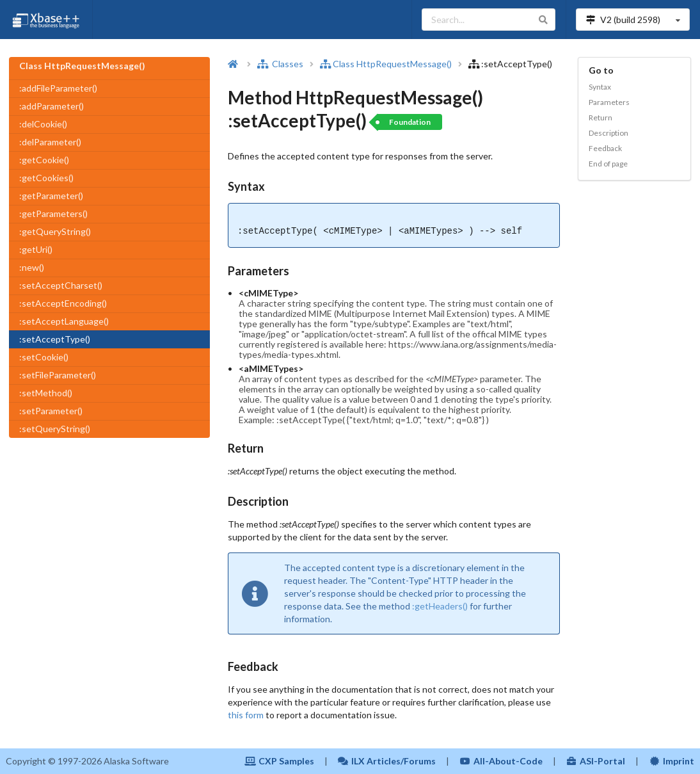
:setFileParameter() (58, 375)
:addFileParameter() (58, 88)
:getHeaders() (440, 606)
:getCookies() (46, 178)
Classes (280, 64)
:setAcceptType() (55, 339)
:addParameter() (52, 106)
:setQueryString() (55, 429)
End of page (608, 164)
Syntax (600, 87)
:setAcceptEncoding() (63, 303)
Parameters (609, 102)
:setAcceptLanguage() (64, 321)
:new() (32, 267)
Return (601, 117)
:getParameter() (51, 196)
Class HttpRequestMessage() (387, 64)
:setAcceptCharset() (61, 285)
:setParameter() (51, 411)
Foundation (410, 122)
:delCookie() (43, 124)
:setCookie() (44, 357)
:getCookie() (44, 160)
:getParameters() (53, 214)
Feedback (605, 148)
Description (609, 133)
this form (246, 715)
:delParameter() (50, 142)
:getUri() (36, 249)
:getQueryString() (55, 231)
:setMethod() (46, 393)
